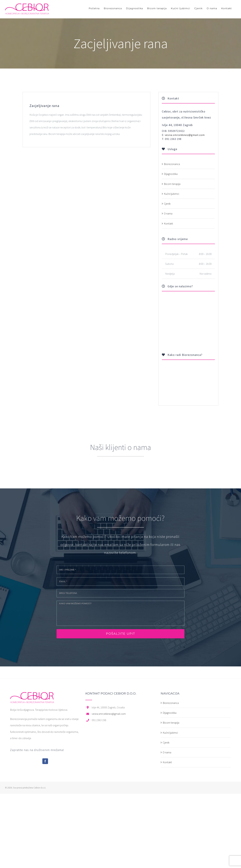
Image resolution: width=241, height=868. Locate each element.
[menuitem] (94, 8)
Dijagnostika (171, 174)
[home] (32, 695)
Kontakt (168, 223)
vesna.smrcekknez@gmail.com (185, 135)
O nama (168, 213)
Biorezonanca (172, 164)
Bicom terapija (172, 184)
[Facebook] (45, 761)
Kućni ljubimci (171, 194)
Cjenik (167, 204)
